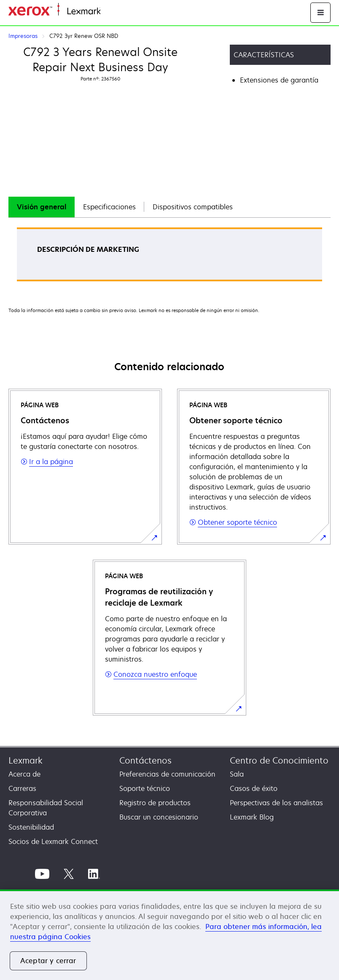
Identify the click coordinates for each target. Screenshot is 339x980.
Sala (237, 774)
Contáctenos (145, 760)
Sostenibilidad (31, 827)
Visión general (42, 207)
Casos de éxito (254, 788)
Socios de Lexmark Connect (53, 841)
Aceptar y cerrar (48, 961)
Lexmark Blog (252, 817)
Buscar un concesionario (159, 817)
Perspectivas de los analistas (276, 803)
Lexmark (26, 760)
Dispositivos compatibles (193, 207)
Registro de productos (155, 803)
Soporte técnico (145, 788)
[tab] (42, 207)
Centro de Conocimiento (279, 760)
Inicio (108, 12)
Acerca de (24, 774)
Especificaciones (109, 207)
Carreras (22, 788)
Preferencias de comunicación (167, 774)
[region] (169, 935)
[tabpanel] (169, 257)
